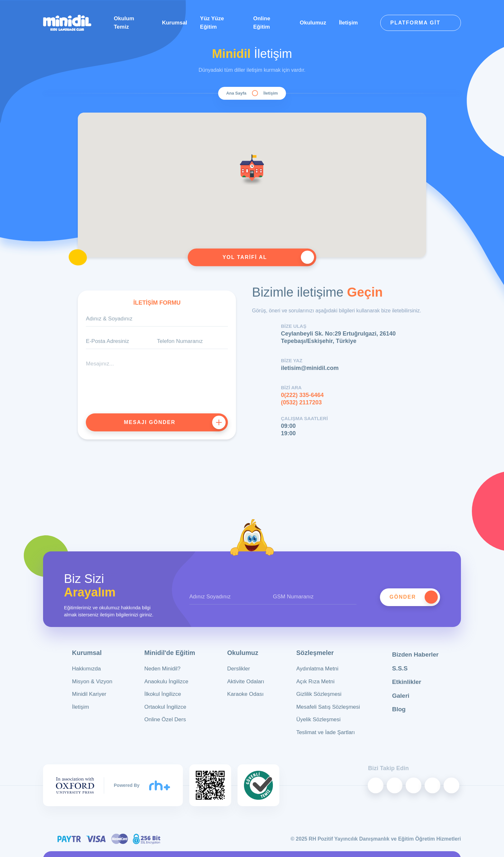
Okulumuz (313, 23)
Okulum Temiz (124, 23)
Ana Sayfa (236, 93)
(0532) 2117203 (301, 402)
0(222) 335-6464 (302, 395)
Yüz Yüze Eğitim (212, 23)
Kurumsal (175, 23)
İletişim (349, 23)
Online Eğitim (262, 23)
